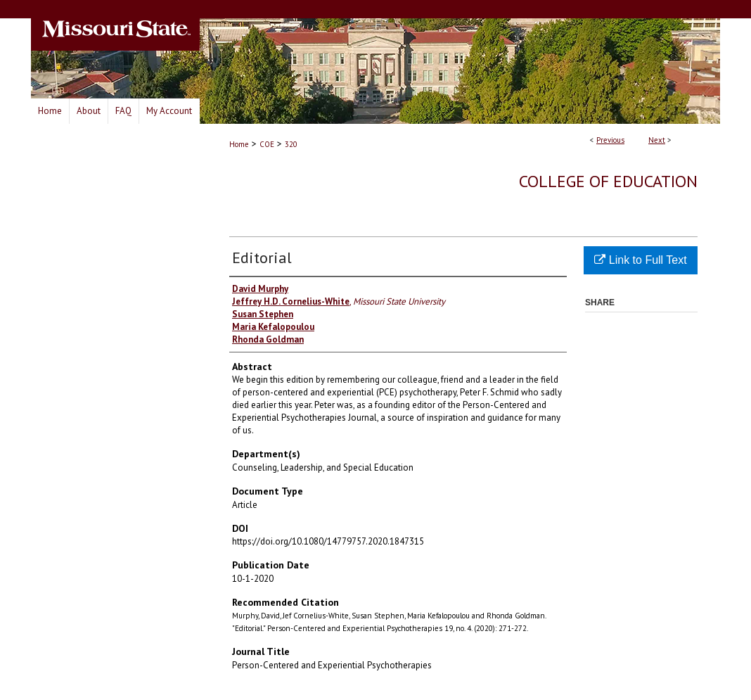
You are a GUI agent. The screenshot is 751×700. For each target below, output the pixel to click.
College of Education (608, 181)
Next (657, 140)
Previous (610, 140)
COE (267, 144)
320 (291, 144)
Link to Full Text (640, 260)
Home (239, 144)
